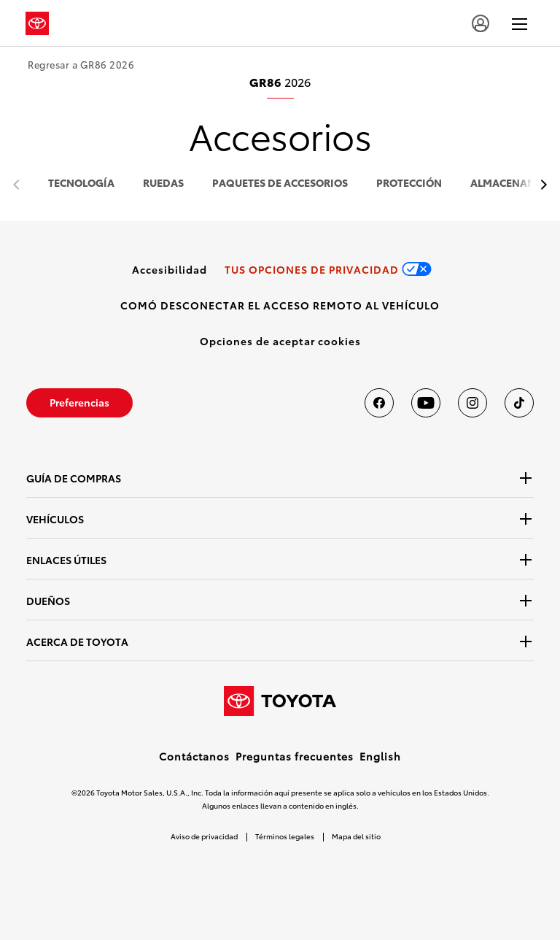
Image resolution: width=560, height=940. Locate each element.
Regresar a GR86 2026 (81, 65)
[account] (481, 23)
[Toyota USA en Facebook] (379, 403)
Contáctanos (194, 756)
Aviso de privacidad (204, 836)
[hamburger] (520, 23)
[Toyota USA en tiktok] (519, 403)
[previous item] (540, 185)
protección (409, 184)
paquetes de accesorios (280, 184)
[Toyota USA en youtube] (426, 403)
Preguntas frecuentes (295, 756)
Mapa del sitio (356, 836)
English (380, 756)
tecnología (81, 184)
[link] (170, 269)
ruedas (163, 184)
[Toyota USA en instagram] (472, 403)
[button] (280, 341)
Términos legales (285, 836)
